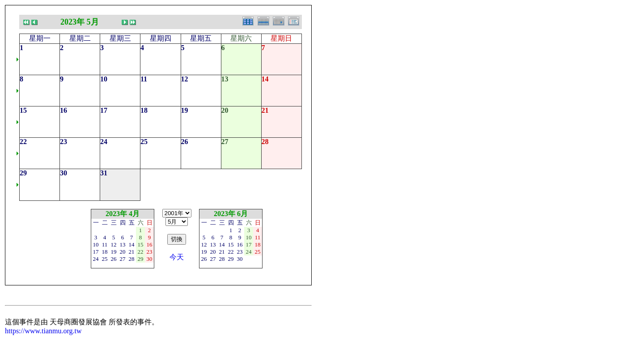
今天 (177, 257)
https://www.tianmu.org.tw (43, 331)
